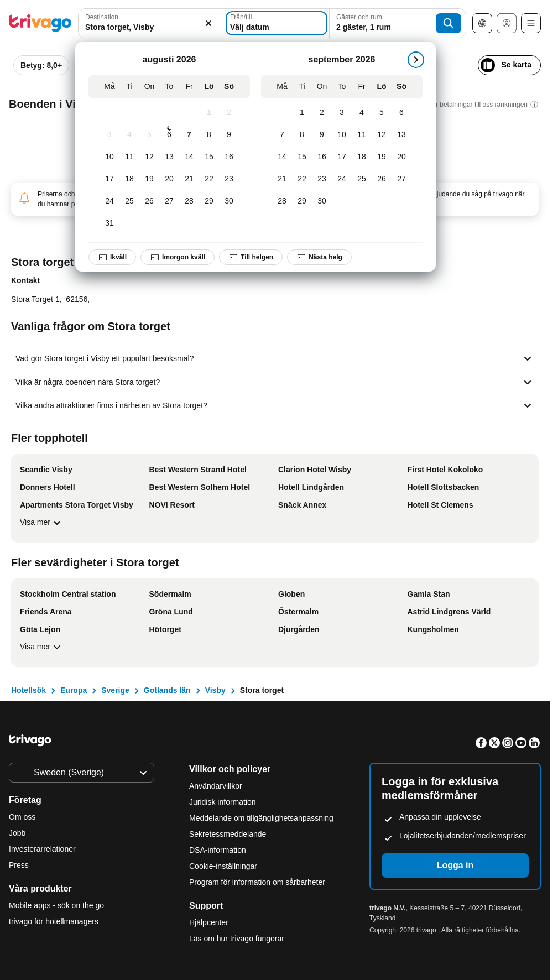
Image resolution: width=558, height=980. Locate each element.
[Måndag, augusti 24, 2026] (109, 201)
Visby (215, 690)
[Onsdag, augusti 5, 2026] (149, 135)
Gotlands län (167, 690)
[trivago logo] (40, 23)
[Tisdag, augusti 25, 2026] (129, 201)
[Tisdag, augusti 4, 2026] (129, 135)
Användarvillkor (216, 786)
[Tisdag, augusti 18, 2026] (129, 179)
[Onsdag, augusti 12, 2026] (149, 157)
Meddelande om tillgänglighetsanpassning (261, 818)
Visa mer (42, 523)
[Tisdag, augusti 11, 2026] (129, 157)
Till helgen (251, 257)
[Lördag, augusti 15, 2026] (209, 157)
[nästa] (416, 60)
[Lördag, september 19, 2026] (382, 157)
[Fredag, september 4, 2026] (362, 113)
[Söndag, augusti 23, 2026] (229, 179)
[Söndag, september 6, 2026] (401, 113)
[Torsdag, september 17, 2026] (342, 157)
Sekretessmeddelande (228, 834)
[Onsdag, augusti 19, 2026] (149, 179)
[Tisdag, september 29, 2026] (302, 201)
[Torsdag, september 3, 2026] (342, 113)
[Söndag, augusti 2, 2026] (229, 113)
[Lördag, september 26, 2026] (382, 179)
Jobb (17, 833)
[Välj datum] (277, 23)
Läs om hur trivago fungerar (237, 939)
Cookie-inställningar (224, 866)
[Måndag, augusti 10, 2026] (109, 157)
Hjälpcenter (209, 922)
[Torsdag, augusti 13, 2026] (169, 157)
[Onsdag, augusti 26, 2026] (149, 201)
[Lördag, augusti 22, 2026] (209, 179)
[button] (151, 23)
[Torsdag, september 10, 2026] (342, 135)
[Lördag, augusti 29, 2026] (209, 201)
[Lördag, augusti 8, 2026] (209, 135)
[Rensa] (208, 23)
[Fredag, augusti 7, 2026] (189, 135)
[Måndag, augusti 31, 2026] (109, 223)
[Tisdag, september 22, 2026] (302, 179)
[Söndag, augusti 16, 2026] (229, 157)
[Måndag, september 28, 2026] (282, 201)
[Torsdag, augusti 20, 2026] (169, 179)
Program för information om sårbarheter (257, 882)
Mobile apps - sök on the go (56, 905)
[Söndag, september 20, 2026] (401, 157)
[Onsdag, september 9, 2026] (322, 135)
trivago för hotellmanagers (54, 921)
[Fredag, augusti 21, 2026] (189, 179)
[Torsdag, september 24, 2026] (342, 179)
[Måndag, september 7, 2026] (282, 135)
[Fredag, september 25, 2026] (362, 179)
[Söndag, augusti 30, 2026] (229, 201)
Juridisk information (223, 802)
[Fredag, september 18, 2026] (362, 157)
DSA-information (218, 850)
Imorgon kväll (178, 257)
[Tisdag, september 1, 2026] (302, 113)
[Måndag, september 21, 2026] (282, 179)
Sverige (115, 690)
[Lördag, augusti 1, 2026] (209, 113)
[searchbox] (151, 27)
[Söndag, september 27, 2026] (401, 179)
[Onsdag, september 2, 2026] (322, 113)
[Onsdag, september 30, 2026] (322, 201)
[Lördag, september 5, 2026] (382, 113)
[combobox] (151, 23)
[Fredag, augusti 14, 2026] (189, 157)
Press (19, 865)
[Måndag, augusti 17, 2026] (109, 179)
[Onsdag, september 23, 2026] (322, 179)
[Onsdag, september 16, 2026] (322, 157)
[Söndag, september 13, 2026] (401, 135)
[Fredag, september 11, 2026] (362, 135)
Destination (102, 17)
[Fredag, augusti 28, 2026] (189, 201)
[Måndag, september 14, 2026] (282, 157)
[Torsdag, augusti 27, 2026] (169, 201)
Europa (74, 690)
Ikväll (112, 257)
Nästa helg (319, 257)
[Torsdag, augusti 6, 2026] (169, 135)
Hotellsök (28, 690)
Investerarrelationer (42, 849)
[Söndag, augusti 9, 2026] (229, 135)
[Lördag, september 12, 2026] (382, 135)
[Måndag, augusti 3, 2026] (109, 135)
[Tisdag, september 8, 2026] (302, 135)
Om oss (22, 817)
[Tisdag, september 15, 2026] (302, 157)
